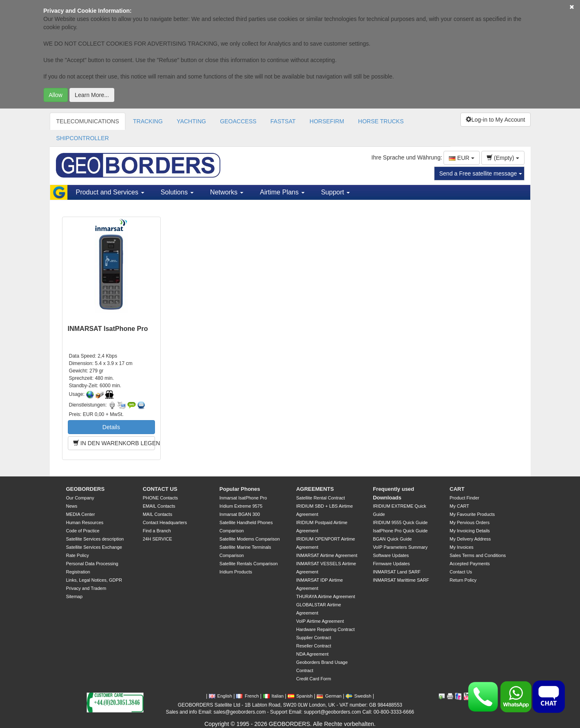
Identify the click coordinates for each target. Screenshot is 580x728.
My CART (459, 506)
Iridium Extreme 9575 (241, 506)
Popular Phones (240, 489)
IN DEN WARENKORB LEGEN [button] (114, 443)
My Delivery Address (470, 539)
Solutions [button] (177, 192)
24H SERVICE (157, 539)
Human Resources (85, 522)
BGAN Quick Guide (392, 539)
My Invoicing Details (470, 531)
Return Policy (463, 580)
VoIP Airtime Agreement (320, 621)
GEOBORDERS (85, 489)
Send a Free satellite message (481, 173)
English (221, 696)
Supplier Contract (313, 638)
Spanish (300, 696)
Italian (273, 696)
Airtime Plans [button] (282, 192)
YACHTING (191, 121)
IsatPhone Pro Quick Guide (400, 531)
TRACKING (148, 121)
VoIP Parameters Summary (400, 547)
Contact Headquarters (165, 522)
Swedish (359, 696)
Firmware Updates (391, 564)
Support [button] (335, 192)
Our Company (80, 498)
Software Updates (391, 555)
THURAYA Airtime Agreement (325, 596)
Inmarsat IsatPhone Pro (243, 498)
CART (457, 489)
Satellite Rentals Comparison (249, 564)
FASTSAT (283, 121)
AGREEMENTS (315, 489)
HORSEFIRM (327, 121)
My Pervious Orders (470, 522)
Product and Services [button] (110, 192)
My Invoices (462, 547)
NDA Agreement (312, 654)
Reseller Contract (313, 646)
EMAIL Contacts (159, 506)
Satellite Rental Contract (320, 498)
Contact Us (461, 572)
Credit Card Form (313, 679)
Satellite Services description (95, 539)
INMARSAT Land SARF (397, 572)
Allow (56, 95)
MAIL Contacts (157, 514)
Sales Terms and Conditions (478, 555)
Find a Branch (157, 531)
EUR (461, 158)
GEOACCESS (238, 121)
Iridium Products (236, 572)
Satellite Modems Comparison (250, 539)
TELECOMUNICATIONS (88, 121)
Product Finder (464, 498)
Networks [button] (227, 192)
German (329, 696)
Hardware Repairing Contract (325, 629)
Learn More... (92, 95)
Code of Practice (83, 531)
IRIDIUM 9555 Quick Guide (400, 522)
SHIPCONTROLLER (83, 138)
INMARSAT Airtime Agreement (327, 555)
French (247, 696)
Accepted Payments (470, 564)
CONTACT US (160, 489)
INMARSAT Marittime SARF (401, 580)
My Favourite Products (472, 514)
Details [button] (111, 427)
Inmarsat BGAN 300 (240, 514)
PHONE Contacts (160, 498)
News (72, 506)
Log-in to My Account (496, 120)
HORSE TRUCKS (381, 121)
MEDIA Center (81, 514)
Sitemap (74, 596)
